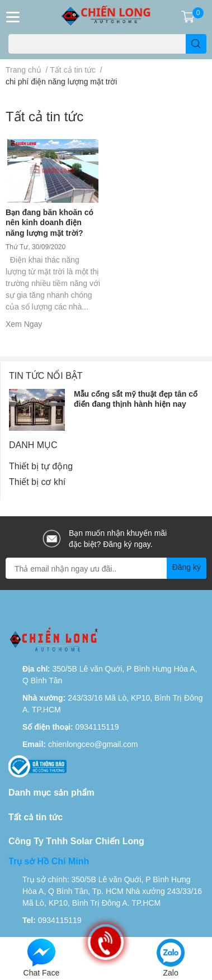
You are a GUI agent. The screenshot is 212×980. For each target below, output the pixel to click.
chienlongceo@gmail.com (93, 744)
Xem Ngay (24, 324)
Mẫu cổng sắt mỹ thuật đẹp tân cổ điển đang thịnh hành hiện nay (136, 399)
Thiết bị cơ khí (37, 481)
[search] (196, 44)
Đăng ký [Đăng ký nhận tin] (187, 567)
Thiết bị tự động (41, 466)
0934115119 (97, 727)
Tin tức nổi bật (46, 375)
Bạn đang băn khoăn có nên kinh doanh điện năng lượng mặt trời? (50, 222)
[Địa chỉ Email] (106, 568)
